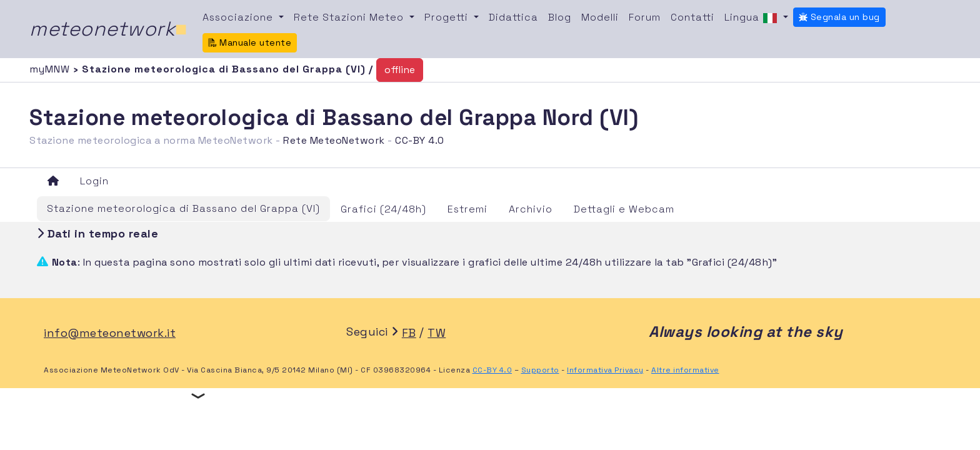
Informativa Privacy (605, 370)
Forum (645, 17)
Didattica (513, 17)
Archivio (531, 209)
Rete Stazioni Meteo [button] (350, 17)
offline (400, 70)
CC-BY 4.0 (420, 140)
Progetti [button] (448, 17)
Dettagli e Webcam (624, 209)
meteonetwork (108, 29)
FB (409, 333)
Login (94, 181)
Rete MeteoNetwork (334, 140)
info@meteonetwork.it (110, 333)
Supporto (540, 370)
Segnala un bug (839, 17)
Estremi (467, 209)
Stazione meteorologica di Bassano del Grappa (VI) (183, 208)
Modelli (600, 17)
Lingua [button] (752, 18)
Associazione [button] (239, 17)
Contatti (692, 17)
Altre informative (685, 370)
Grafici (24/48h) (383, 209)
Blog (560, 17)
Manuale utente (250, 42)
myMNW (51, 69)
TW (437, 333)
